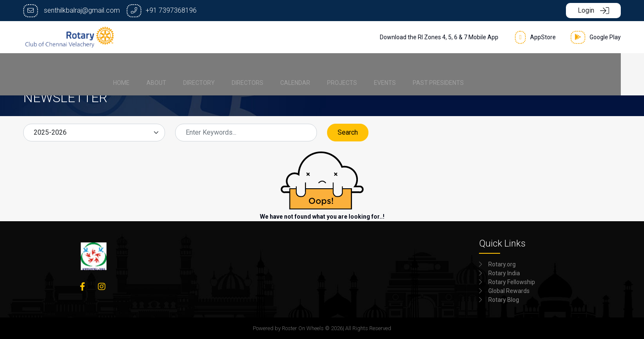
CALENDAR (329, 66)
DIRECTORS (281, 66)
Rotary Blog (504, 300)
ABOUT (190, 66)
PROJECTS (376, 66)
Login (593, 10)
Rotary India (504, 273)
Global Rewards (509, 291)
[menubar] (322, 66)
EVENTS (419, 66)
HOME (155, 66)
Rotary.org (502, 264)
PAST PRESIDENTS (472, 66)
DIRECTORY (233, 66)
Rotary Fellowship (512, 282)
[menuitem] (155, 66)
